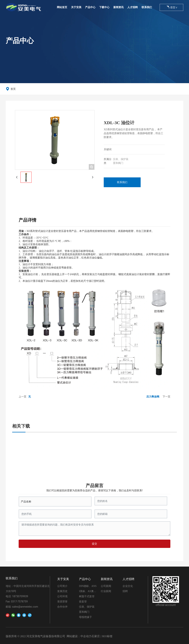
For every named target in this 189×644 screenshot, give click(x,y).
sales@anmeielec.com (25, 607)
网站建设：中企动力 (79, 636)
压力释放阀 (153, 397)
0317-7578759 (19, 601)
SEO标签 (107, 636)
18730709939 (20, 596)
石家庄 (96, 636)
